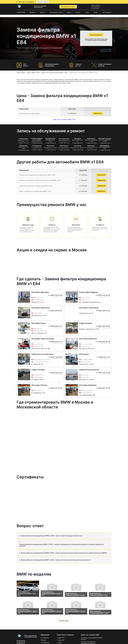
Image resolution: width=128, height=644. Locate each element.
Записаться (98, 113)
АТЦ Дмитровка (23, 139)
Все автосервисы (96, 35)
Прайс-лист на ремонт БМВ (90, 635)
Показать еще (64, 621)
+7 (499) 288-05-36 (23, 150)
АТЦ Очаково (50, 146)
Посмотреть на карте (68, 7)
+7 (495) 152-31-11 (50, 150)
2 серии (59, 643)
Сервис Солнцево (38, 370)
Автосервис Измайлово (88, 385)
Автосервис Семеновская (89, 308)
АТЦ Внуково (78, 146)
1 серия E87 (61, 640)
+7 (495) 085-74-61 (64, 143)
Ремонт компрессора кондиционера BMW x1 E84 (35, 191)
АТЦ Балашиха (91, 139)
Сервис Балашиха (86, 323)
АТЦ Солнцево (64, 146)
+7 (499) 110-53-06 (23, 143)
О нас (87, 12)
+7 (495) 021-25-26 (105, 150)
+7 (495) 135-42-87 (91, 150)
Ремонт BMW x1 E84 (33, 73)
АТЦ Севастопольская (105, 139)
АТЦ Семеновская (64, 139)
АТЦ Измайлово (105, 146)
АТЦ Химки (78, 139)
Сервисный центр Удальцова (42, 354)
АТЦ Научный (23, 146)
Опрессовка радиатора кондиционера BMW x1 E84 (36, 186)
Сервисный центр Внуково (89, 370)
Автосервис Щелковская (41, 308)
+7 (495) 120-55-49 (78, 150)
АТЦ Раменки (91, 146)
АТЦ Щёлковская (50, 139)
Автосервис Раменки (39, 385)
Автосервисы (107, 12)
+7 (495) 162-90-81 (50, 143)
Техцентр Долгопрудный (88, 292)
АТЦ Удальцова (37, 146)
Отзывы (78, 12)
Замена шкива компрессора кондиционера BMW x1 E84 (37, 175)
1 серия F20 (61, 638)
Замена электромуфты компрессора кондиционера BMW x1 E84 (40, 180)
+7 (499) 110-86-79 (37, 150)
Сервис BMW (21, 12)
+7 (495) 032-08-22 (37, 143)
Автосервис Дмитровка (40, 292)
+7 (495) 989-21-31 (78, 143)
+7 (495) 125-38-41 (64, 150)
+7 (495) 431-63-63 (91, 143)
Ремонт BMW (21, 73)
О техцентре (45, 638)
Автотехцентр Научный (88, 339)
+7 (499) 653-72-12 (105, 143)
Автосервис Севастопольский (43, 339)
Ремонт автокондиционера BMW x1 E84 (54, 73)
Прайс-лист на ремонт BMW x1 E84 (64, 119)
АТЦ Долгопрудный (37, 139)
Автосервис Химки (38, 323)
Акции (96, 12)
